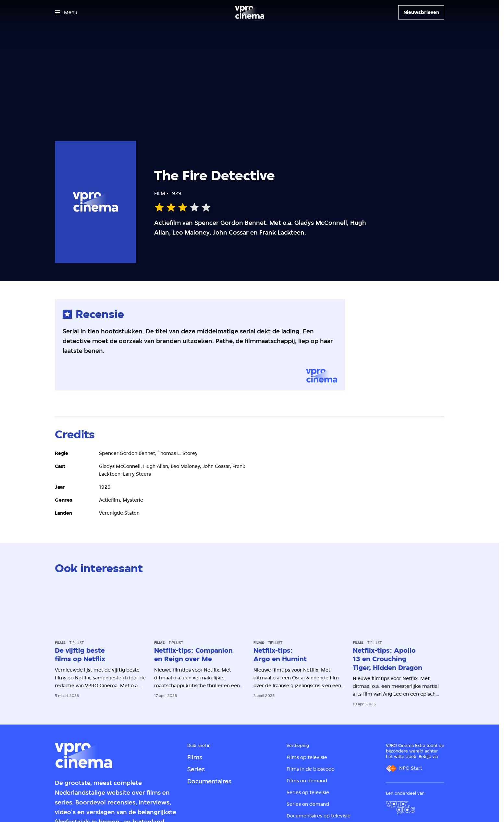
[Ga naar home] (250, 12)
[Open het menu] (66, 12)
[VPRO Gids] (400, 808)
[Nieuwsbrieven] (421, 12)
